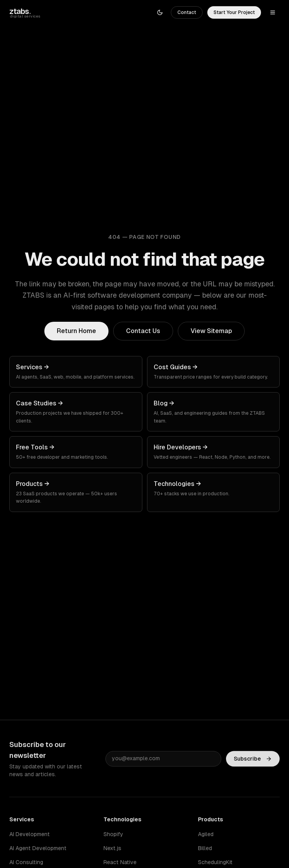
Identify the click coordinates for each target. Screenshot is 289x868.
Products (210, 819)
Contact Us (143, 331)
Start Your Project (234, 12)
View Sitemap (211, 331)
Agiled (206, 834)
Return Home (76, 331)
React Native (120, 862)
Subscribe (253, 759)
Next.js (112, 848)
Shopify (113, 834)
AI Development (30, 834)
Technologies (122, 819)
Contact (187, 12)
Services (22, 819)
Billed (205, 848)
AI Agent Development (38, 848)
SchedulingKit (215, 862)
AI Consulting (26, 862)
